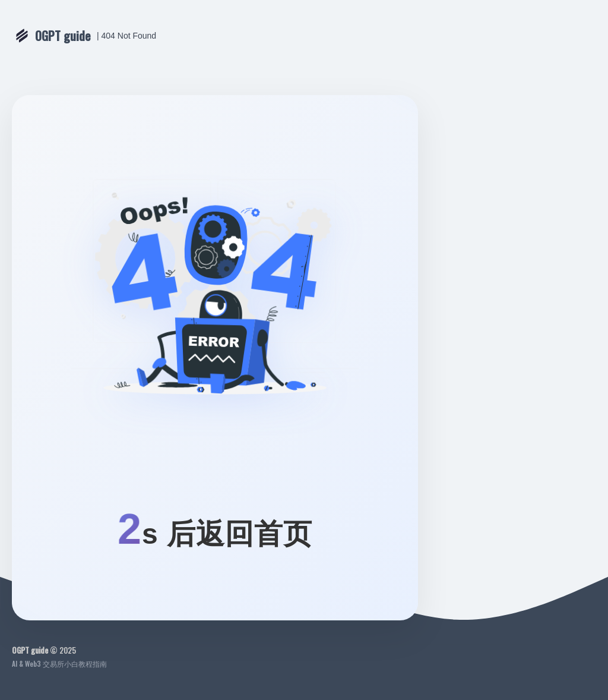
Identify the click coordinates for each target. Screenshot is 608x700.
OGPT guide (63, 36)
